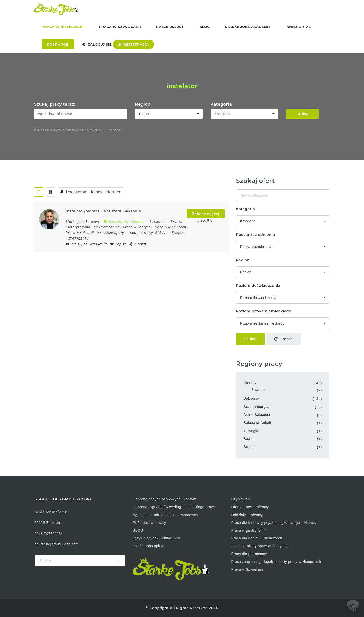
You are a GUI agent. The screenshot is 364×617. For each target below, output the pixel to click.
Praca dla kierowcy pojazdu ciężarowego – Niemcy (274, 523)
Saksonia (252, 398)
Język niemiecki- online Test (157, 538)
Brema (249, 447)
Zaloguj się (97, 44)
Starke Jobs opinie (149, 546)
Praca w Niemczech (62, 27)
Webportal (299, 27)
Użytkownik (241, 499)
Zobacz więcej (206, 214)
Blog (205, 27)
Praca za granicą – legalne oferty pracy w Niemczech (276, 562)
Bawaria (258, 390)
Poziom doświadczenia (258, 286)
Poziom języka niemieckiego (264, 311)
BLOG (138, 530)
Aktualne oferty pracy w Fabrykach (260, 546)
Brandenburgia (256, 407)
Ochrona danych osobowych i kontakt (165, 499)
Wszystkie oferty (110, 233)
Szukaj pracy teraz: (55, 104)
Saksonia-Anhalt (257, 423)
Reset (283, 339)
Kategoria (221, 104)
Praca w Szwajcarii (120, 27)
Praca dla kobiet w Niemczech (257, 538)
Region (143, 104)
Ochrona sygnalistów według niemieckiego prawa (174, 507)
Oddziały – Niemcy (247, 515)
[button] (353, 606)
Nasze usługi (169, 27)
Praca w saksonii (80, 233)
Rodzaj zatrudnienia (256, 235)
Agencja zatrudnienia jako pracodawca (166, 515)
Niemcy (250, 383)
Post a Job (58, 44)
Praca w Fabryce (136, 227)
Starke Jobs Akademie (248, 27)
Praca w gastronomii (248, 530)
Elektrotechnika (107, 227)
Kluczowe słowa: (50, 130)
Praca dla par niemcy (249, 554)
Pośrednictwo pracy (150, 523)
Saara (249, 439)
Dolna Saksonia (257, 415)
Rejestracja (134, 44)
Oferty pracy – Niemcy (250, 507)
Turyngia (251, 431)
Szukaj (302, 114)
